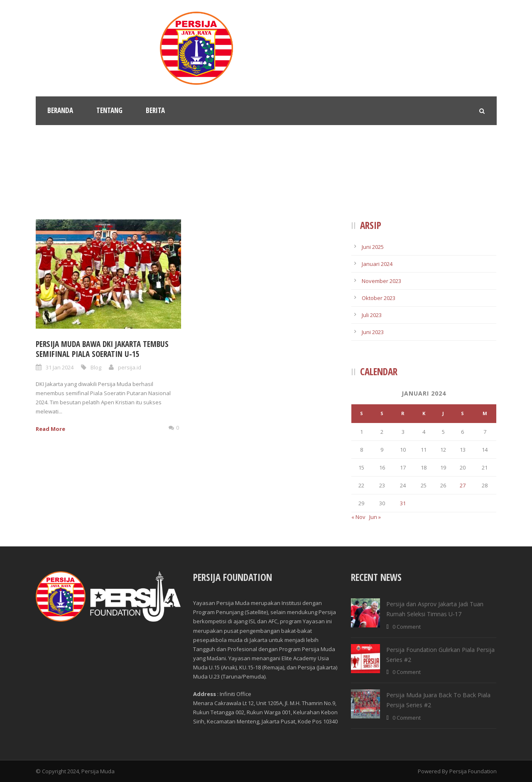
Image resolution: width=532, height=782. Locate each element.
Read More (50, 429)
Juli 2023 (372, 315)
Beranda (60, 110)
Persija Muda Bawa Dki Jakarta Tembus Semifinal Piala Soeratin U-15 (102, 349)
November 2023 (381, 281)
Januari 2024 (377, 264)
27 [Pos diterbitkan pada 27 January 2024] (463, 485)
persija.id (130, 367)
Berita (155, 110)
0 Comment (407, 627)
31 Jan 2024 (60, 367)
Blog (96, 367)
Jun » (375, 517)
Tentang (109, 110)
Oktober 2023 (379, 298)
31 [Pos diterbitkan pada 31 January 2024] (403, 503)
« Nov (358, 517)
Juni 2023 (373, 332)
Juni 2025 (373, 247)
